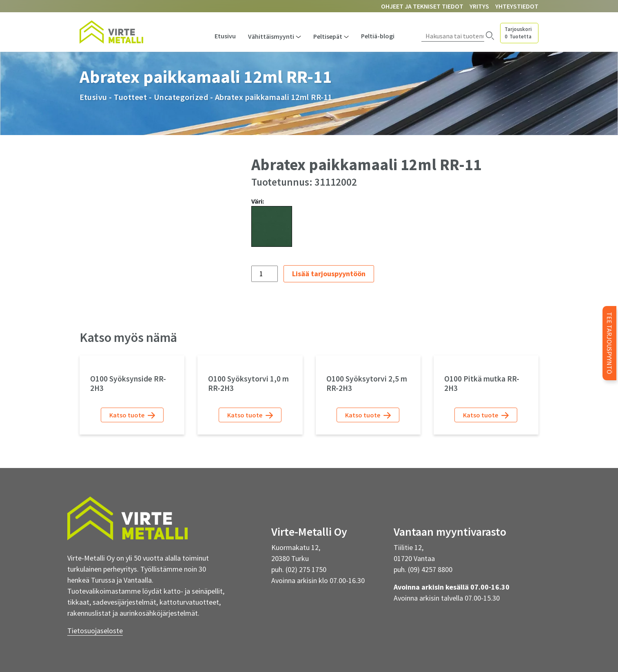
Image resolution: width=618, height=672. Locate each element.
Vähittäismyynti (271, 36)
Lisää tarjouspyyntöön (329, 274)
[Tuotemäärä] (265, 274)
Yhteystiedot (517, 6)
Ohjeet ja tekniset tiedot (422, 6)
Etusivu (225, 36)
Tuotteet (130, 97)
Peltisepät (328, 36)
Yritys (479, 6)
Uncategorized (181, 97)
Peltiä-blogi (378, 36)
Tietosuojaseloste (95, 631)
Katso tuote (132, 415)
